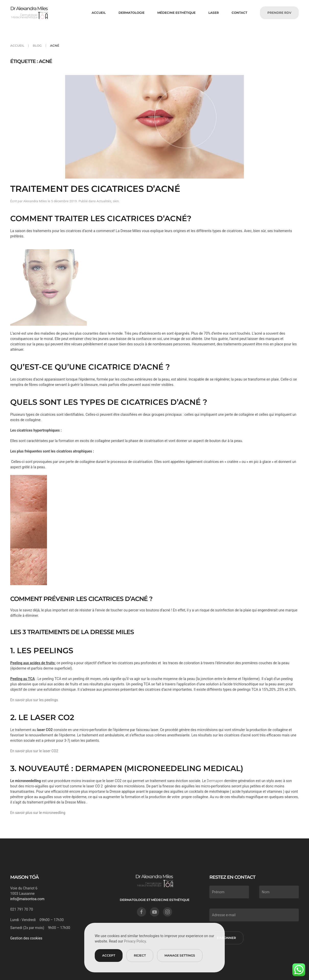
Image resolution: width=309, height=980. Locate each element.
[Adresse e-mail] (254, 915)
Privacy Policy (135, 941)
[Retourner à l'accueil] (29, 13)
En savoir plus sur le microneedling (38, 813)
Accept (109, 955)
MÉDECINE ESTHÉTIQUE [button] (176, 13)
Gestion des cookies (26, 938)
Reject (140, 955)
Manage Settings (180, 955)
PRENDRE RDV (279, 13)
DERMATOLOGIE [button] (132, 13)
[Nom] (278, 892)
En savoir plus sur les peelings (34, 700)
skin (116, 201)
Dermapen (215, 781)
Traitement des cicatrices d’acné (95, 189)
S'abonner (226, 938)
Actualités (104, 201)
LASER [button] (214, 13)
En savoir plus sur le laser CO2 (34, 751)
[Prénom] (229, 892)
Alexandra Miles (35, 201)
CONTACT (239, 13)
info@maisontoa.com (27, 899)
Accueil (99, 13)
